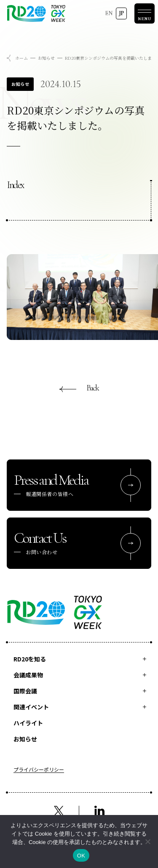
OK (81, 856)
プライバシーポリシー (39, 770)
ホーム (21, 58)
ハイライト (28, 723)
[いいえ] (147, 841)
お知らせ (46, 58)
